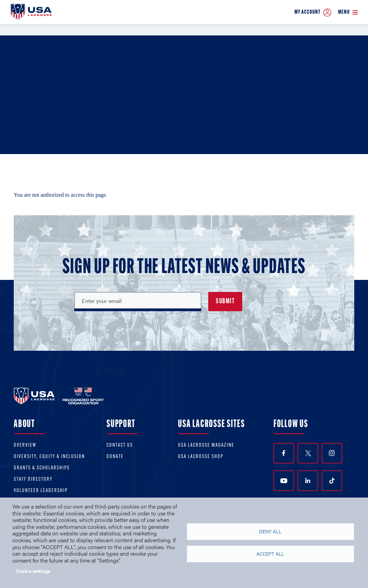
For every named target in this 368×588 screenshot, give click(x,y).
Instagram (332, 453)
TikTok (332, 481)
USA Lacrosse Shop (201, 457)
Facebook (284, 453)
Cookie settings (33, 571)
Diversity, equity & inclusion (49, 457)
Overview (25, 445)
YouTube (284, 481)
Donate (115, 457)
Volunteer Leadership (41, 491)
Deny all (270, 531)
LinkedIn (308, 481)
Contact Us (120, 445)
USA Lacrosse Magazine (206, 445)
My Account (313, 13)
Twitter (308, 453)
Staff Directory (33, 480)
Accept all (270, 554)
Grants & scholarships (42, 468)
